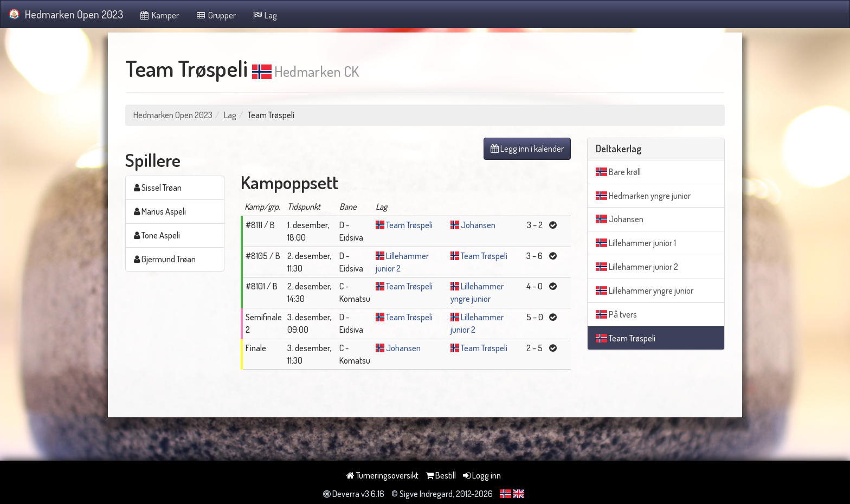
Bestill (441, 475)
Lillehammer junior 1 (636, 243)
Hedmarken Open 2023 (66, 14)
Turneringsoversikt (382, 475)
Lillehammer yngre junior (645, 290)
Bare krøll (618, 172)
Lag (265, 15)
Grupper (215, 15)
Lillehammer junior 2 (637, 267)
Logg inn (482, 475)
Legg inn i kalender (527, 148)
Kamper (159, 15)
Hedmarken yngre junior (643, 196)
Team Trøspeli (409, 225)
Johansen (478, 225)
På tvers (616, 314)
